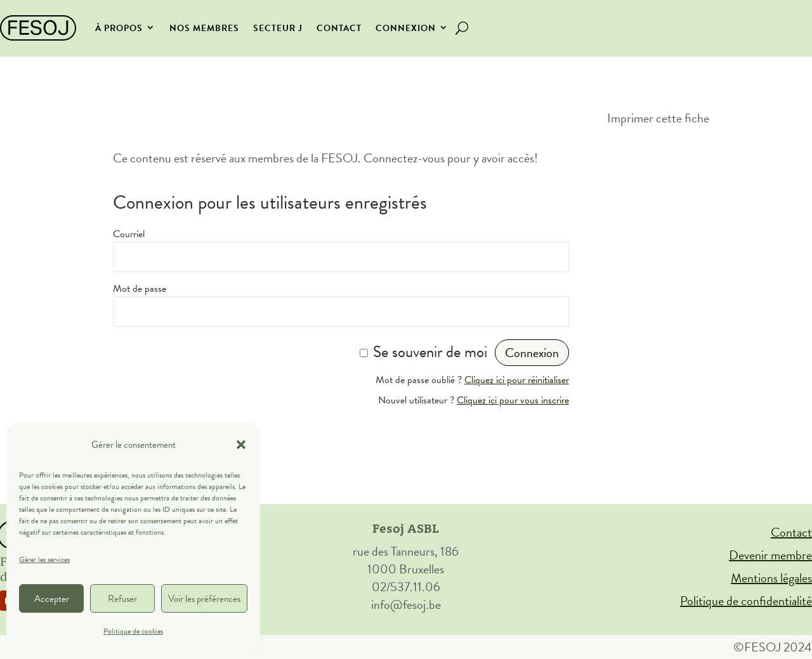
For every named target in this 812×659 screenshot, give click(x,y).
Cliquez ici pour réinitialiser (517, 380)
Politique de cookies (133, 631)
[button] (241, 445)
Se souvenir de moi (430, 352)
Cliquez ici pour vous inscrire (513, 400)
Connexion (406, 28)
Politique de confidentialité (746, 601)
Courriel (129, 234)
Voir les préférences (204, 599)
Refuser (122, 599)
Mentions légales (771, 578)
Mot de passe (140, 289)
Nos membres (204, 28)
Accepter (52, 599)
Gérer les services (44, 559)
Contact (339, 28)
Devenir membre (770, 555)
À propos (119, 28)
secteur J (278, 28)
